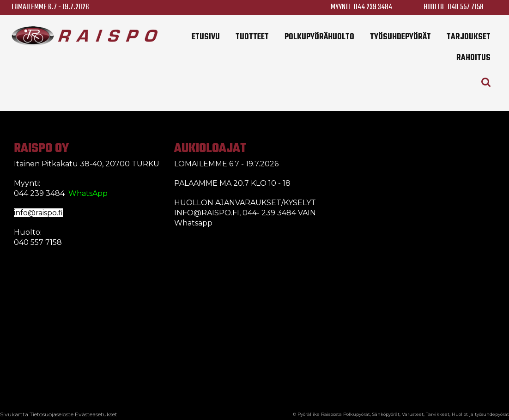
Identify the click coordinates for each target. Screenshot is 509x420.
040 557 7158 (466, 7)
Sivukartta (14, 414)
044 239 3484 (373, 7)
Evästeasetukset (96, 414)
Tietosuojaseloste (52, 414)
